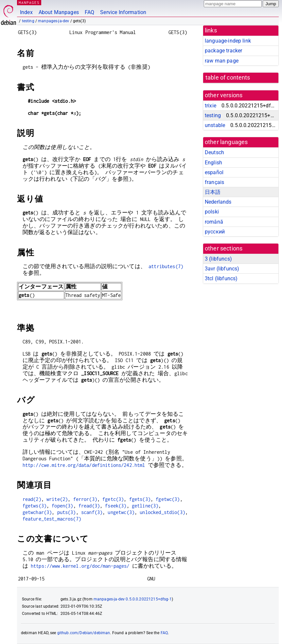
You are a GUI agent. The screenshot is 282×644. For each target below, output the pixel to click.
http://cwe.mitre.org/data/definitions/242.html (84, 465)
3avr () (222, 269)
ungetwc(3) (121, 512)
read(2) (32, 499)
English (213, 163)
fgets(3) (140, 499)
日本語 (213, 192)
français (214, 182)
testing (28, 21)
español (214, 172)
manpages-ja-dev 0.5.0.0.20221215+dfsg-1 (133, 599)
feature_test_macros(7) (52, 519)
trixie (211, 106)
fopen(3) (62, 506)
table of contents (228, 78)
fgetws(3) (35, 506)
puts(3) (67, 512)
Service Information (123, 12)
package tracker (223, 51)
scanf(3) (92, 512)
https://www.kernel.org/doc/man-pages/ (80, 566)
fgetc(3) (113, 499)
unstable (215, 125)
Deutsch (214, 152)
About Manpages (59, 12)
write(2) (57, 499)
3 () (218, 259)
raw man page (222, 61)
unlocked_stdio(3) (162, 512)
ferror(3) (85, 499)
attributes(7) (166, 266)
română (214, 222)
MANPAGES (29, 2)
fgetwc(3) (168, 499)
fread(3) (89, 506)
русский (215, 232)
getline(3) (145, 506)
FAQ (89, 12)
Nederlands (218, 202)
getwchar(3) (37, 512)
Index (26, 12)
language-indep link (228, 41)
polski (212, 212)
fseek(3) (116, 506)
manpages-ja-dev (53, 21)
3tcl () (221, 278)
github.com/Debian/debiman (84, 633)
